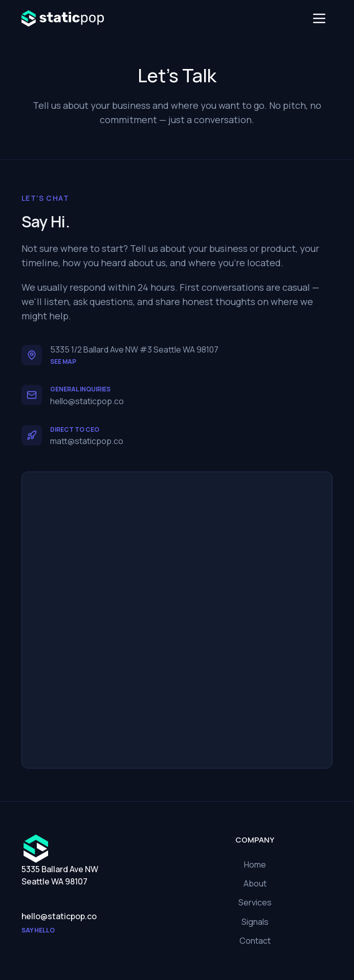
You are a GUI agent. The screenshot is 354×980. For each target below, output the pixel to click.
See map (63, 361)
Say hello (38, 930)
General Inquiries (80, 389)
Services (255, 902)
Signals (255, 922)
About (255, 883)
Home (255, 865)
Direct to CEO (75, 429)
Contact (255, 941)
